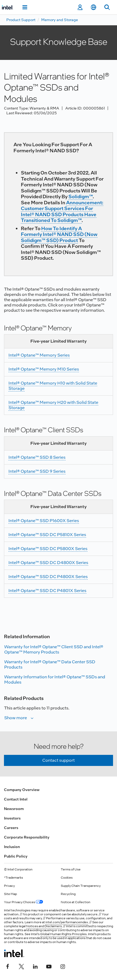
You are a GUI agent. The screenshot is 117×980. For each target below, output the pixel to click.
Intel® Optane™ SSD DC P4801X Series (47, 591)
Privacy (9, 886)
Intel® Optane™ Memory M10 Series (44, 369)
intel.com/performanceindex (67, 922)
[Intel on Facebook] (8, 966)
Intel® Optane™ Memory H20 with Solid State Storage (53, 405)
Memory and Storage (60, 20)
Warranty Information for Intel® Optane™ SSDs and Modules (55, 680)
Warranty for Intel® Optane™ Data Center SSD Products (50, 664)
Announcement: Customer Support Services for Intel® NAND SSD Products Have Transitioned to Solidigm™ (62, 212)
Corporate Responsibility (27, 837)
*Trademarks (13, 878)
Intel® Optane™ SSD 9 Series (37, 471)
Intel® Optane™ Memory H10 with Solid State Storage (53, 386)
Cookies (67, 878)
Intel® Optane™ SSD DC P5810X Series (47, 535)
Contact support (58, 760)
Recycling (68, 894)
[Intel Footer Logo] (14, 953)
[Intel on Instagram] (63, 966)
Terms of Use (71, 869)
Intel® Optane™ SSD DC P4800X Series (48, 577)
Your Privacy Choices (24, 902)
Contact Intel (16, 799)
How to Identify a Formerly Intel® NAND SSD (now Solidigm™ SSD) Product (59, 234)
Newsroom (14, 809)
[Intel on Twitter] (21, 966)
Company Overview (22, 790)
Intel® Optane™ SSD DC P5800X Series (48, 549)
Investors (12, 818)
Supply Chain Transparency (81, 886)
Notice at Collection (76, 902)
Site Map (10, 894)
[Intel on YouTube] (49, 966)
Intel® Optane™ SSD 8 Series (37, 457)
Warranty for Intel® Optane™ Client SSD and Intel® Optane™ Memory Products (54, 649)
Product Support (21, 20)
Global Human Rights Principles (63, 934)
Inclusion (12, 847)
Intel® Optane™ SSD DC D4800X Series (48, 563)
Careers (11, 828)
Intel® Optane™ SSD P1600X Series (44, 521)
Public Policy (16, 856)
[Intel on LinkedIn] (35, 966)
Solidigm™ (81, 197)
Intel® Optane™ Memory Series (39, 355)
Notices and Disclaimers (44, 926)
